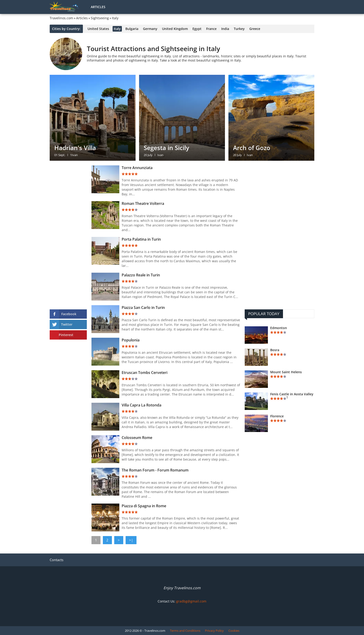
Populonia (131, 340)
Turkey (239, 29)
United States (98, 29)
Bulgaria (132, 29)
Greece (255, 29)
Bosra (275, 350)
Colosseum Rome (137, 438)
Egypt (197, 29)
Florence (277, 416)
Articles (98, 7)
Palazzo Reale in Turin (141, 275)
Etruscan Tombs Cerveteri (145, 373)
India (225, 29)
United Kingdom (175, 29)
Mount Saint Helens (286, 372)
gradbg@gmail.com (191, 601)
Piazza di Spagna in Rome (144, 506)
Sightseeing (100, 18)
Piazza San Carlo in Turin (143, 308)
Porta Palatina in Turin (141, 239)
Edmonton (279, 328)
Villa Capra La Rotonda (141, 405)
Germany (150, 29)
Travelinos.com (61, 18)
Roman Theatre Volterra (143, 203)
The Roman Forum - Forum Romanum (155, 470)
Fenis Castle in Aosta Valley (292, 394)
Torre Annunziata (137, 168)
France (211, 29)
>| (131, 540)
